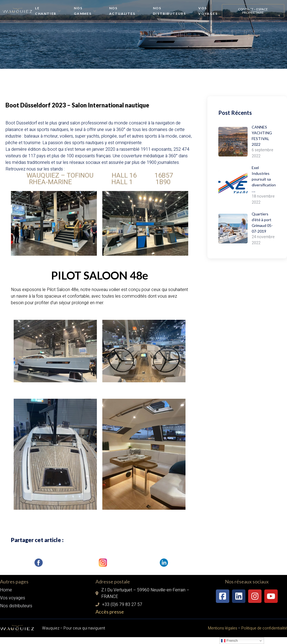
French (229, 641)
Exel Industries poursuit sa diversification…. (265, 179)
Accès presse (110, 624)
